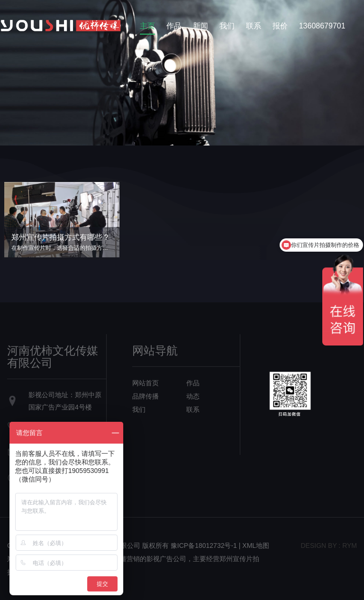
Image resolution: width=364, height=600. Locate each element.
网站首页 (146, 383)
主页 (147, 26)
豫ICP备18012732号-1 (204, 545)
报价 (280, 26)
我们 (227, 26)
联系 (254, 26)
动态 (193, 396)
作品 (174, 26)
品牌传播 (146, 396)
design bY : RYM (329, 545)
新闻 (200, 26)
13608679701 (322, 26)
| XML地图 (254, 545)
